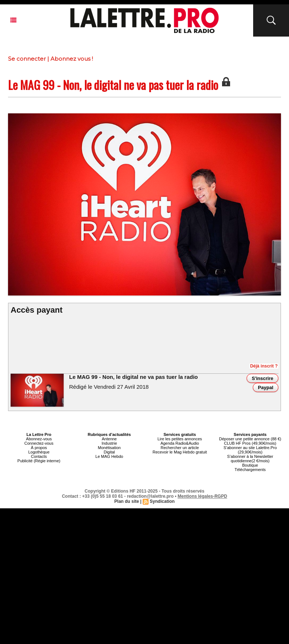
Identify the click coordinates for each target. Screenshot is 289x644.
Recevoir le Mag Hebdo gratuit (180, 452)
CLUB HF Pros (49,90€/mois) (250, 443)
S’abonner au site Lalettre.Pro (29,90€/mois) (250, 450)
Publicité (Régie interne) (39, 461)
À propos (39, 448)
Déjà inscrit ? (264, 366)
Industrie (109, 443)
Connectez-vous (39, 443)
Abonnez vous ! (72, 59)
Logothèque (39, 452)
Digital (109, 452)
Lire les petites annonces (180, 439)
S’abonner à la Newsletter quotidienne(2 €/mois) (250, 459)
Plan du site (127, 501)
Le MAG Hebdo (109, 456)
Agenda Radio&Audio (180, 443)
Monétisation (109, 448)
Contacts (39, 456)
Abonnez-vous (39, 439)
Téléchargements (250, 470)
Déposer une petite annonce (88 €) (250, 439)
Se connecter (27, 59)
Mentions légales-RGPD (202, 496)
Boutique (250, 465)
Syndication (162, 501)
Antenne (109, 439)
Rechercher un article (180, 448)
